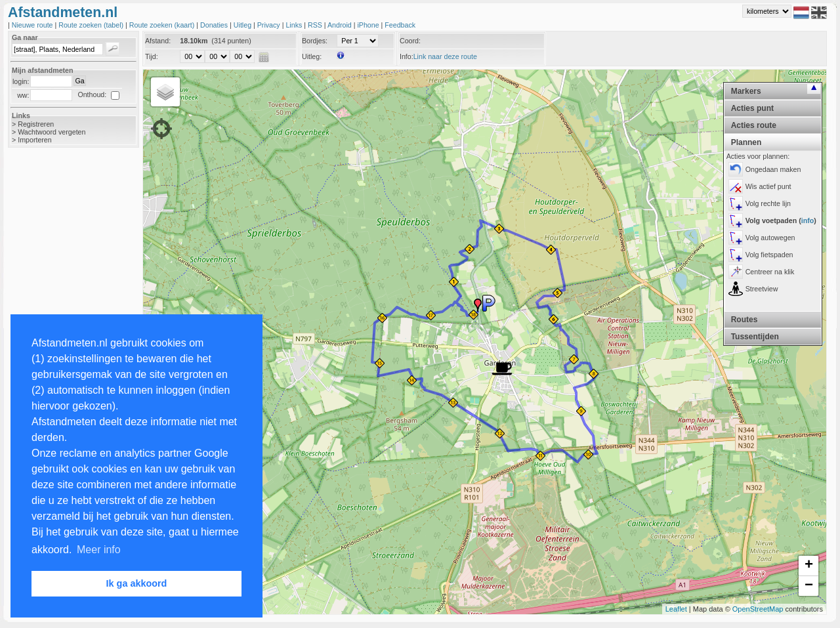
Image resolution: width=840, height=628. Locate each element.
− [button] (809, 586)
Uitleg (243, 25)
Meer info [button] (99, 550)
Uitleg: (312, 56)
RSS (316, 25)
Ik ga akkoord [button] (137, 583)
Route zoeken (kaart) (163, 25)
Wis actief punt (768, 186)
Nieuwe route (33, 25)
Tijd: (152, 56)
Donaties (215, 25)
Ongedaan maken (773, 169)
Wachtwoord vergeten (52, 132)
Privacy (270, 25)
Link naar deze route (445, 56)
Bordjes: (315, 41)
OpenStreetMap (758, 609)
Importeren (35, 140)
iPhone (369, 25)
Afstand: (158, 41)
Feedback (400, 25)
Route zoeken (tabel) (92, 25)
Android (341, 25)
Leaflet (676, 609)
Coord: (410, 41)
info (808, 220)
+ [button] (809, 566)
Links (295, 25)
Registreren (36, 124)
